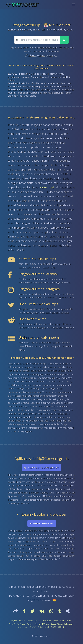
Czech (53, 624)
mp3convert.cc (45, 636)
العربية (47, 627)
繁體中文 (61, 627)
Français (30, 621)
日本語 (53, 627)
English (14, 621)
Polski (68, 621)
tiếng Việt (33, 627)
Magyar (38, 624)
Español (38, 621)
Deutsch (22, 621)
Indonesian (69, 624)
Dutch (62, 621)
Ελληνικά (46, 624)
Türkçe (60, 624)
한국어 (40, 627)
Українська (21, 624)
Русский (12, 624)
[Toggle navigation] (73, 5)
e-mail (13, 587)
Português (47, 621)
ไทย (26, 627)
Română (30, 624)
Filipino (20, 627)
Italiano (55, 621)
